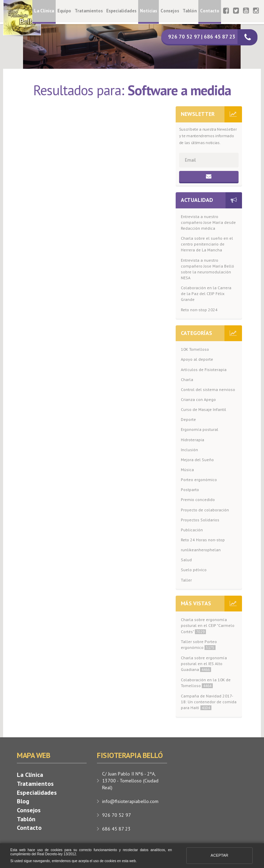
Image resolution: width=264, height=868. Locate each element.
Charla (187, 379)
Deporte (188, 419)
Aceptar (219, 855)
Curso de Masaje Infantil (203, 409)
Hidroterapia (192, 440)
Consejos (170, 11)
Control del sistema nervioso (208, 389)
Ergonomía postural (200, 429)
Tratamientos (89, 11)
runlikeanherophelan (201, 550)
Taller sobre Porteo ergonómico (199, 644)
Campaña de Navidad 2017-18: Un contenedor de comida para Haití (209, 702)
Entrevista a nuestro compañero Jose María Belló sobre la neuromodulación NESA (207, 269)
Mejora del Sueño (197, 460)
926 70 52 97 (117, 815)
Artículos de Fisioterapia (204, 370)
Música (187, 470)
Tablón (190, 11)
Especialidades (121, 11)
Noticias (148, 11)
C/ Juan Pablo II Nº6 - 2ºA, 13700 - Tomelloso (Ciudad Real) (130, 781)
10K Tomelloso (195, 349)
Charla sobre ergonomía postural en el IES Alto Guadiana (204, 664)
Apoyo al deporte (197, 359)
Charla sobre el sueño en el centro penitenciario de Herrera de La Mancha (207, 244)
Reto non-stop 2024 (199, 310)
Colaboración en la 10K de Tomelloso (206, 683)
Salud (186, 560)
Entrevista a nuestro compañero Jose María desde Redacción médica (208, 222)
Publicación (192, 530)
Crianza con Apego (198, 399)
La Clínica (44, 11)
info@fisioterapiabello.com (130, 801)
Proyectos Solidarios (200, 520)
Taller (186, 580)
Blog (23, 801)
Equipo (64, 11)
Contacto (210, 11)
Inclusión (189, 450)
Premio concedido (198, 500)
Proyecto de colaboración (205, 510)
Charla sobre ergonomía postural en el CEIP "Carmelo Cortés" (208, 625)
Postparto (190, 490)
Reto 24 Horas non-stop (203, 540)
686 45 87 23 (116, 829)
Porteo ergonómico (199, 480)
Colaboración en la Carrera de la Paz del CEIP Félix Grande (206, 294)
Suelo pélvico (194, 570)
